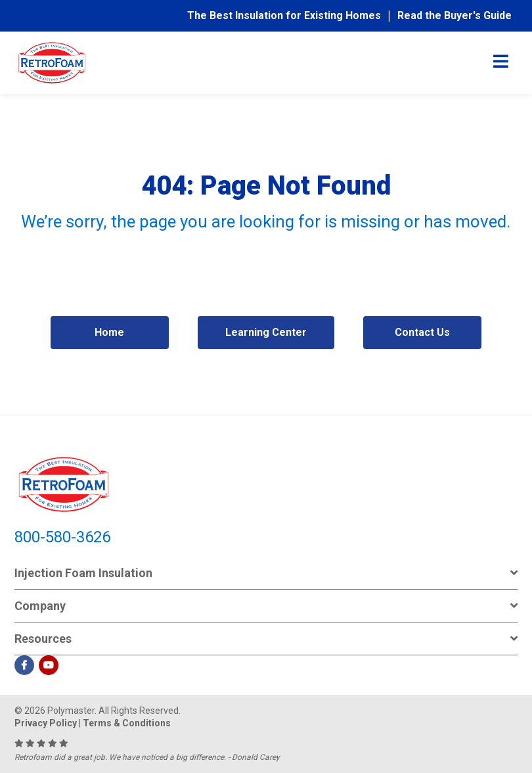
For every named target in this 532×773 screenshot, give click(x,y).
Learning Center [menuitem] (266, 332)
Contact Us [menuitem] (422, 332)
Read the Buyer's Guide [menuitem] (454, 15)
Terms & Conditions (127, 723)
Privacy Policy (46, 723)
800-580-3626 (62, 537)
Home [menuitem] (109, 332)
